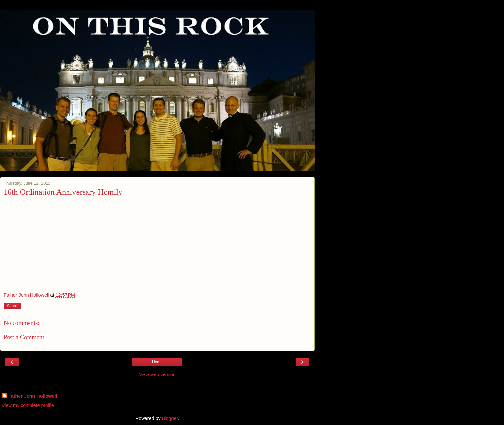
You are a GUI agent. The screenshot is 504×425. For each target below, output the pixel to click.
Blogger (170, 418)
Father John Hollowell (33, 396)
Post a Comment (24, 337)
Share (12, 306)
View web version (157, 374)
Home (157, 362)
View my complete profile (28, 405)
